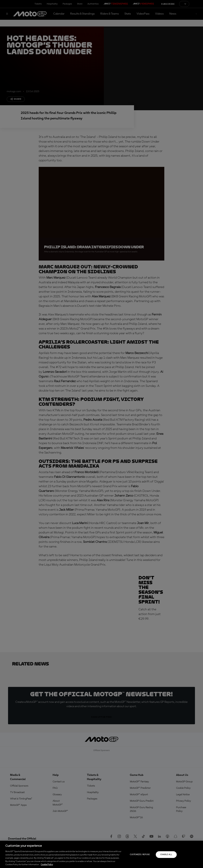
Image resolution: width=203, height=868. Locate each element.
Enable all (166, 855)
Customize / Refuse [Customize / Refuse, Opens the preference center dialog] (140, 855)
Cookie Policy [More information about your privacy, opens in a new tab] (47, 865)
